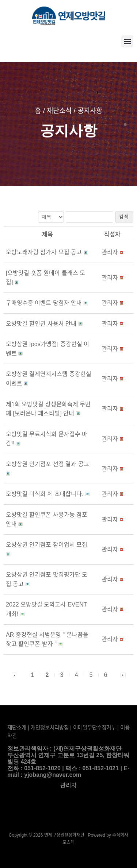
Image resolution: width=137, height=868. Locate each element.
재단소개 (17, 728)
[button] (127, 41)
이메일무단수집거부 (94, 728)
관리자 (68, 785)
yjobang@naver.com (53, 775)
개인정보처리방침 (50, 728)
